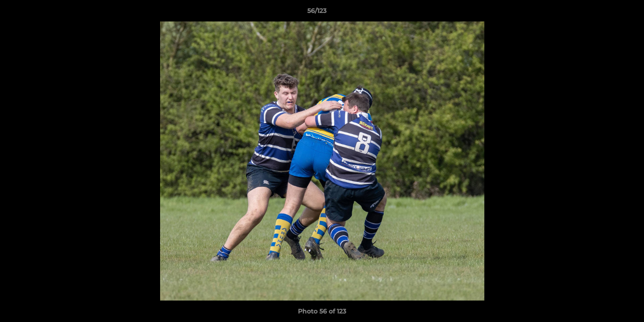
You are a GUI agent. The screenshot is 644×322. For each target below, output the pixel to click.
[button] (606, 13)
